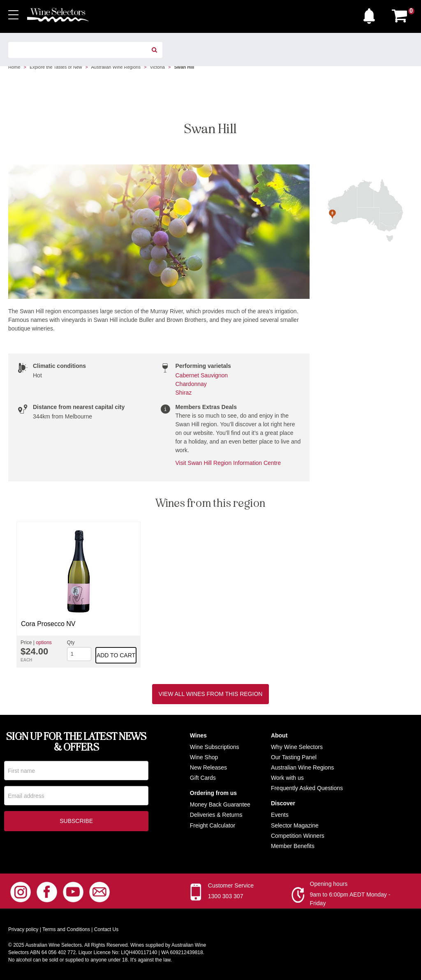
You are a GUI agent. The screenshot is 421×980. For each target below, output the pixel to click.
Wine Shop (204, 757)
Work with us (287, 778)
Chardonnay (191, 384)
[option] (79, 595)
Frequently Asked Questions (307, 788)
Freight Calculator (213, 825)
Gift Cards (203, 778)
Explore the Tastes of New (56, 67)
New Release (207, 767)
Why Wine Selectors (297, 747)
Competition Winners (298, 836)
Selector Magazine (295, 825)
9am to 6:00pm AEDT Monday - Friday (350, 899)
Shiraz (184, 393)
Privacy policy (23, 929)
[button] (371, 14)
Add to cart (116, 655)
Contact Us (106, 929)
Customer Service (231, 885)
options (44, 643)
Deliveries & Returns (216, 815)
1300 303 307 (226, 896)
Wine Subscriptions (215, 747)
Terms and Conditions (66, 929)
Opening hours (329, 884)
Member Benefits (293, 846)
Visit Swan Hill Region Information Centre (228, 463)
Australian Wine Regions (116, 67)
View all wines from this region (211, 694)
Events (280, 815)
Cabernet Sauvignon (202, 375)
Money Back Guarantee (220, 804)
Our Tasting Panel (294, 757)
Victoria (157, 67)
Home (14, 67)
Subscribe (76, 823)
